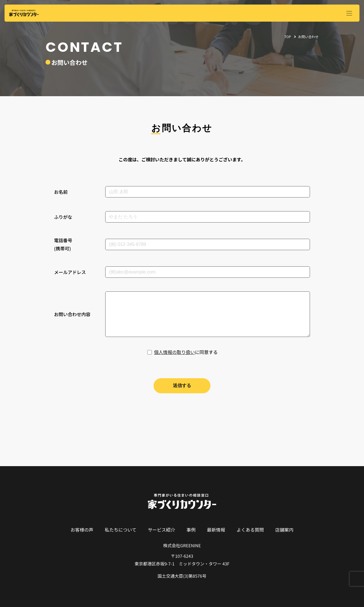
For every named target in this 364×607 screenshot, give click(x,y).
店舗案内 (284, 530)
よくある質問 (250, 530)
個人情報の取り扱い (174, 352)
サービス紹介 (162, 530)
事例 (191, 530)
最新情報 (216, 530)
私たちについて (121, 530)
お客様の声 (82, 530)
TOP (288, 37)
